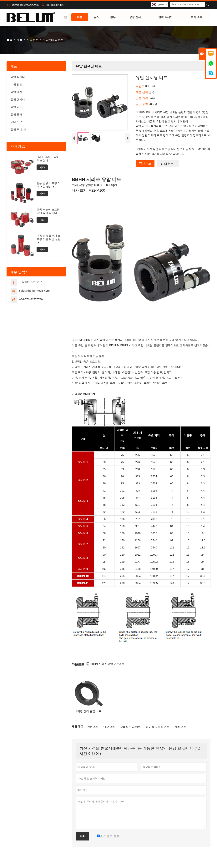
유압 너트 (33, 40)
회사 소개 (197, 17)
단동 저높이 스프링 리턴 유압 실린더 (48, 211)
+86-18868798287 (56, 5)
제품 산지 (142, 92)
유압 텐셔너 (18, 100)
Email (145, 164)
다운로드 (168, 164)
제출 (82, 836)
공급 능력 (142, 104)
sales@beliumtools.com (25, 5)
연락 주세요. (166, 17)
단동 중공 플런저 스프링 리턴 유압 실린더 (48, 239)
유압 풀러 (16, 115)
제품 (80, 17)
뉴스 (96, 17)
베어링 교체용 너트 (158, 727)
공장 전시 (135, 17)
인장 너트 (109, 727)
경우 (113, 17)
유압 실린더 (18, 77)
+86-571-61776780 (31, 299)
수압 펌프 (16, 85)
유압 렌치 (16, 92)
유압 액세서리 (19, 130)
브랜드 (140, 86)
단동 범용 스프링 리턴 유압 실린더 (48, 185)
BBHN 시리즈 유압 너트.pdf (105, 664)
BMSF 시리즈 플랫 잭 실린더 (48, 159)
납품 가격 (142, 98)
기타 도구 (16, 122)
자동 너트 (180, 727)
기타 (42, 167)
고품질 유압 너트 (130, 727)
